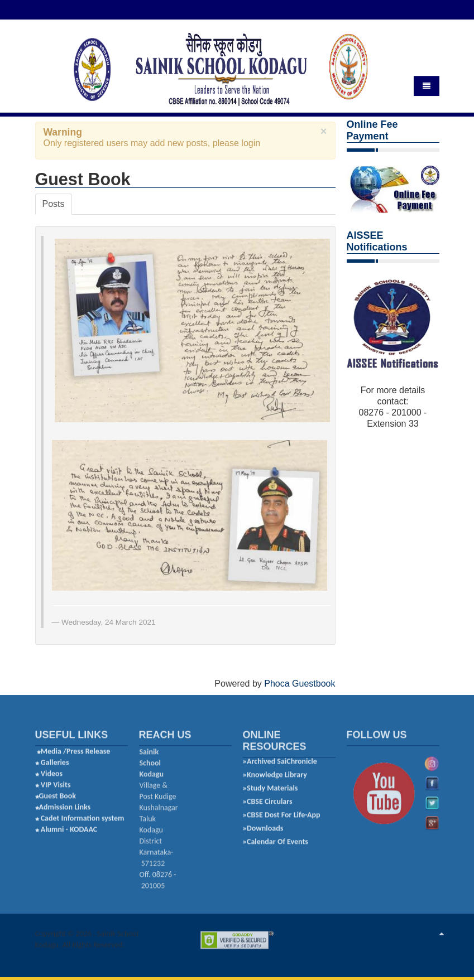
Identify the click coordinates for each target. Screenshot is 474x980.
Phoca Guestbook (300, 682)
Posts (54, 203)
